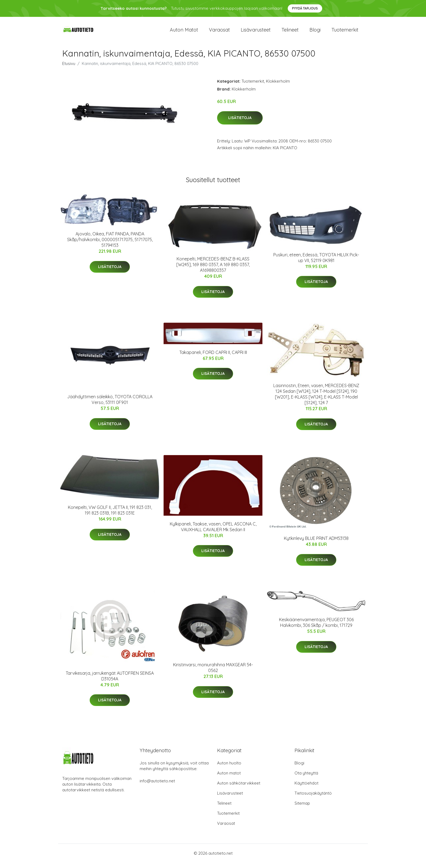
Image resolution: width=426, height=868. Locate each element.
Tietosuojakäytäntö (313, 799)
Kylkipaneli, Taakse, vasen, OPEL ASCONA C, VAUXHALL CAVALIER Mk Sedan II (213, 532)
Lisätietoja (240, 123)
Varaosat (219, 32)
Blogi (315, 32)
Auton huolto (229, 768)
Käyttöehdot (306, 788)
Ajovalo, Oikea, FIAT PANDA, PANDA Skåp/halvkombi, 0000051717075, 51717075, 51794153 (110, 245)
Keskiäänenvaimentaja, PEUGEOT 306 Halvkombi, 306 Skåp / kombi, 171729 (316, 628)
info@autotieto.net (157, 786)
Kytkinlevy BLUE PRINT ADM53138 (316, 544)
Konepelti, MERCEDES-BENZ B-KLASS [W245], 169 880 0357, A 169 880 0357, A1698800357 (213, 270)
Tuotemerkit (345, 32)
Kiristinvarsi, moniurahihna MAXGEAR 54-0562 (213, 673)
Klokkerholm (278, 87)
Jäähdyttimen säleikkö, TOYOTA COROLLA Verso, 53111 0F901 (110, 405)
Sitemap (302, 809)
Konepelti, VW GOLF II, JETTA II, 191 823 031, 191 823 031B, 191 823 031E (110, 516)
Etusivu (69, 69)
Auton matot (184, 32)
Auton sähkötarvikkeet (239, 788)
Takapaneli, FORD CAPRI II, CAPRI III (213, 358)
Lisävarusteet (256, 32)
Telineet (290, 32)
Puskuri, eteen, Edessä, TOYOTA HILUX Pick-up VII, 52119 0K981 (316, 263)
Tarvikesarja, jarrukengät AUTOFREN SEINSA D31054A (110, 681)
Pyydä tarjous (305, 8)
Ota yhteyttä (306, 778)
